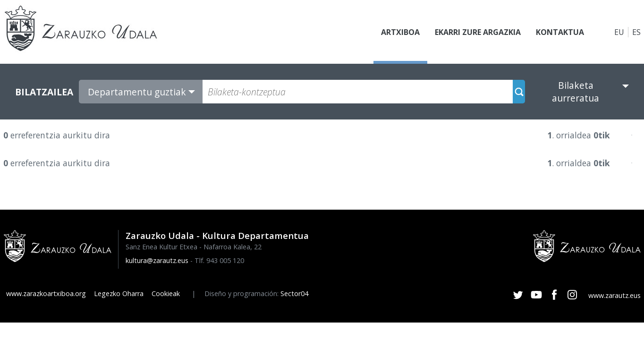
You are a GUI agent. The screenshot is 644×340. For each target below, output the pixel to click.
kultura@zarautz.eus (157, 260)
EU (619, 32)
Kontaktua (560, 32)
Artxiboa (400, 32)
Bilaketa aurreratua (576, 92)
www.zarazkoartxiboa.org (46, 293)
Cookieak (166, 293)
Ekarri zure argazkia (478, 32)
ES (636, 32)
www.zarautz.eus (614, 295)
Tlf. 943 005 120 (219, 260)
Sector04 (294, 293)
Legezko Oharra (119, 293)
